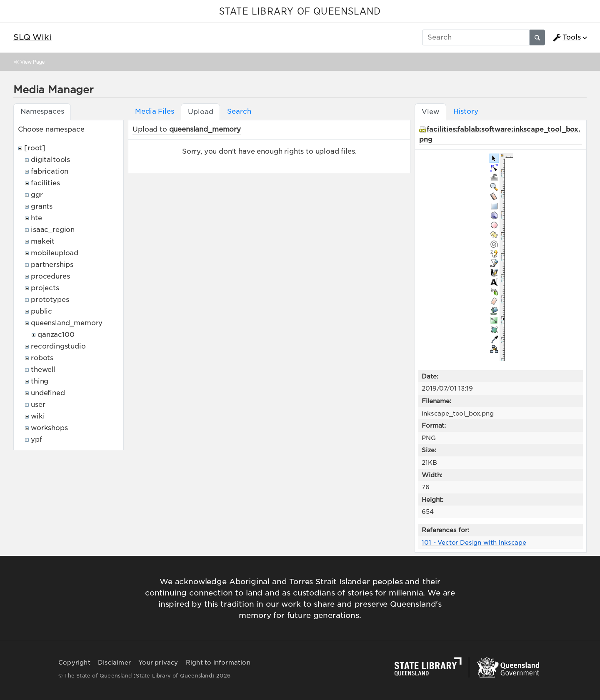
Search (239, 111)
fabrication (50, 171)
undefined (48, 393)
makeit (43, 241)
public (41, 311)
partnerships (52, 265)
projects (45, 288)
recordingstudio (58, 346)
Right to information (218, 663)
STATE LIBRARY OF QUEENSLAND (300, 12)
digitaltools (50, 160)
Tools (567, 37)
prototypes (50, 300)
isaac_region (53, 230)
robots (42, 358)
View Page (32, 62)
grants (42, 206)
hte (36, 218)
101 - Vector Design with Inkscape (474, 542)
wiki (38, 416)
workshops (49, 428)
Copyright (74, 663)
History (466, 111)
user (38, 405)
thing (40, 381)
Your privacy (158, 663)
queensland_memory (67, 323)
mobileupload (55, 253)
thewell (43, 370)
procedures (50, 276)
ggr (37, 195)
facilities (45, 183)
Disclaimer (114, 663)
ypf (36, 440)
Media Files (154, 111)
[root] (35, 148)
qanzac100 (56, 335)
